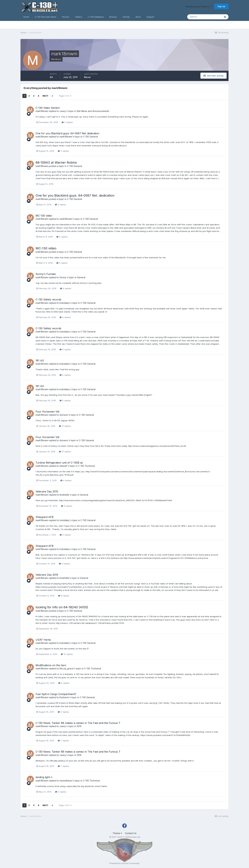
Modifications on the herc (51, 665)
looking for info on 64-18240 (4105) (62, 607)
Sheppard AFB (45, 517)
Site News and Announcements (93, 111)
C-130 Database (96, 17)
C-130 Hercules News (46, 17)
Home (26, 17)
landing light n (44, 777)
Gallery (78, 17)
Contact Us (131, 833)
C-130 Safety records (48, 299)
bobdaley (65, 303)
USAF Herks (43, 640)
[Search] (204, 17)
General (81, 277)
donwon (64, 415)
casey (63, 111)
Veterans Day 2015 (47, 491)
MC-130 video (44, 216)
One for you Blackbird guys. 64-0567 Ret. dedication (67, 133)
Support (150, 17)
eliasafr (63, 466)
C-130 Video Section (48, 108)
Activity (126, 17)
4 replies (66, 480)
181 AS (40, 361)
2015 (79, 726)
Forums (66, 17)
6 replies (66, 288)
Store (138, 17)
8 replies (67, 506)
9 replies (65, 317)
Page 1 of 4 (65, 96)
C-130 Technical (86, 466)
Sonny (63, 277)
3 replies (63, 151)
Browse (113, 17)
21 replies (65, 426)
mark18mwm (42, 111)
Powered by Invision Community (124, 863)
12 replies (67, 654)
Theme (117, 833)
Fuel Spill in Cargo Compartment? (56, 694)
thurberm (64, 697)
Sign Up (221, 6)
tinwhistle (64, 495)
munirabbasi (66, 781)
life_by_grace (66, 668)
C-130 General (90, 137)
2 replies (67, 122)
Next (45, 96)
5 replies (62, 237)
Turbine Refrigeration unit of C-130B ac (59, 463)
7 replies (63, 741)
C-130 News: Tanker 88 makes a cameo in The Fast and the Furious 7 (78, 723)
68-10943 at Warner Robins (56, 163)
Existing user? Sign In (199, 7)
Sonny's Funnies (46, 274)
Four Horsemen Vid (47, 412)
